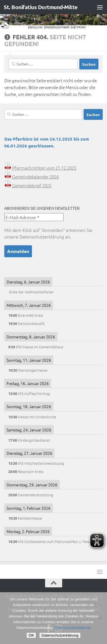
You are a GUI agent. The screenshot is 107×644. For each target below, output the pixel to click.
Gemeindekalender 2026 (32, 177)
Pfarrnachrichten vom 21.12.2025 (40, 168)
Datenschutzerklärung (42, 236)
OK (31, 635)
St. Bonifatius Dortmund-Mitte (41, 7)
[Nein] (100, 618)
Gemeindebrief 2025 (28, 185)
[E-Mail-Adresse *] (34, 217)
